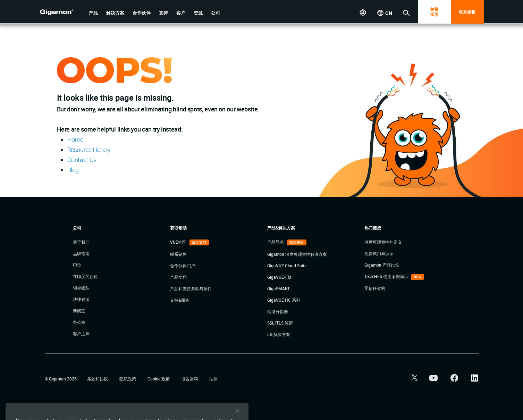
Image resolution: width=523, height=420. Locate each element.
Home (75, 140)
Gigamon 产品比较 (382, 265)
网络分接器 (278, 311)
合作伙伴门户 (183, 266)
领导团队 (81, 288)
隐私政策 (128, 379)
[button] (93, 13)
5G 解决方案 (279, 334)
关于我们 (81, 242)
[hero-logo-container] (62, 12)
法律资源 (81, 299)
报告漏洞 (190, 379)
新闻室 (79, 311)
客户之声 (81, 334)
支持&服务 (180, 300)
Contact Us (82, 160)
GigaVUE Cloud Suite (287, 266)
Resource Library (89, 150)
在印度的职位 (85, 276)
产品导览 (276, 242)
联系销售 (467, 12)
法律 (213, 379)
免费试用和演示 (379, 253)
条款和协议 (98, 379)
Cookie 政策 (159, 379)
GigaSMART (279, 288)
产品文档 (178, 277)
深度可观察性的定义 (383, 242)
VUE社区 (179, 242)
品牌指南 (81, 253)
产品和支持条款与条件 (191, 288)
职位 (77, 265)
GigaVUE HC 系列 (284, 300)
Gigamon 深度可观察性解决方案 (297, 254)
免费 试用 (434, 12)
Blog (73, 170)
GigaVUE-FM (279, 277)
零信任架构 (375, 288)
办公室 (79, 322)
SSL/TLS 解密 (280, 323)
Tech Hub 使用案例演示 (387, 276)
